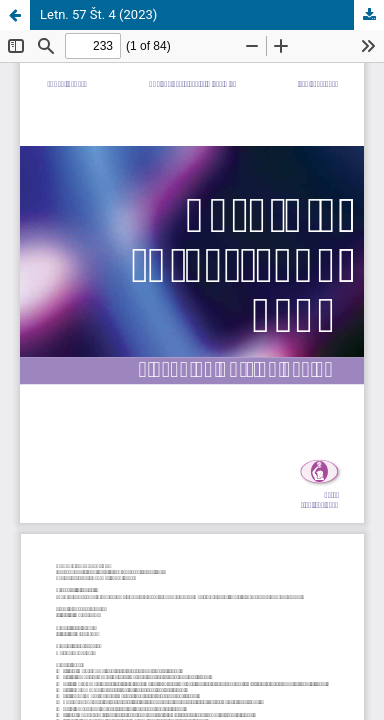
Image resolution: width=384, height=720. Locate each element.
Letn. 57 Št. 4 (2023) (98, 14)
